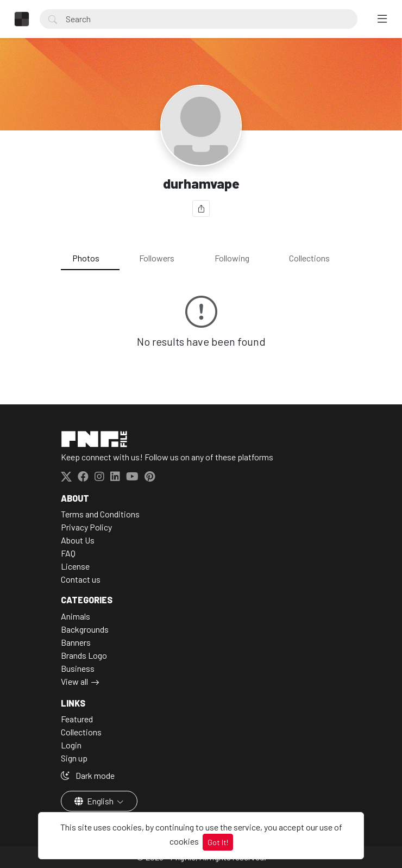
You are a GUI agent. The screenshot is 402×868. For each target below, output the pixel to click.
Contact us (81, 579)
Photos (86, 258)
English (95, 801)
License (75, 566)
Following (232, 258)
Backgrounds (85, 629)
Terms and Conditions (100, 514)
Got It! (218, 842)
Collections (309, 258)
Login (71, 745)
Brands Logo (84, 655)
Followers (157, 258)
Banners (76, 642)
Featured (77, 719)
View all (74, 681)
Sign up (74, 758)
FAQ (68, 553)
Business (78, 668)
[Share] (201, 208)
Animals (76, 616)
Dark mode (88, 775)
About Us (78, 540)
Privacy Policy (86, 527)
